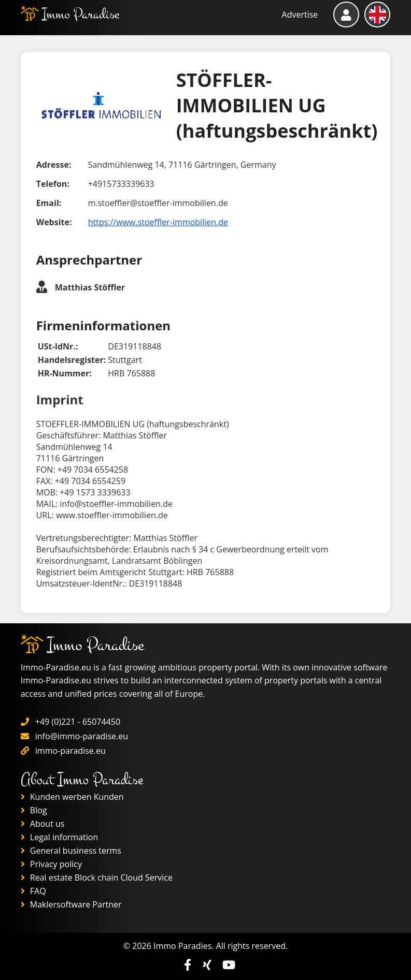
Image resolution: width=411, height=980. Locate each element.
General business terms (71, 851)
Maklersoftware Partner (71, 904)
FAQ (33, 891)
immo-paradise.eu (70, 751)
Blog (34, 810)
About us (43, 824)
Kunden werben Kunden (72, 797)
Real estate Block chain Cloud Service (97, 877)
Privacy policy (51, 864)
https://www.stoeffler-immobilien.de (158, 222)
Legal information (60, 837)
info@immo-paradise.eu (82, 736)
